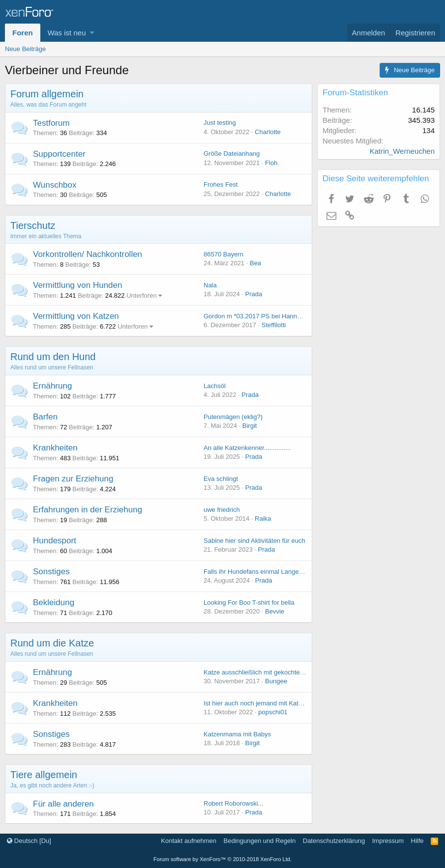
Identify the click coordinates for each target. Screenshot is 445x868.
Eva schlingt (221, 479)
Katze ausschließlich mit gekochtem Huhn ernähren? (278, 672)
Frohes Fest (221, 184)
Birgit (250, 426)
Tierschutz (33, 225)
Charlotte (268, 132)
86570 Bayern (223, 254)
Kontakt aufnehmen (189, 841)
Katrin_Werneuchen (402, 151)
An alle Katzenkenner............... (247, 448)
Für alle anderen (63, 804)
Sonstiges (51, 572)
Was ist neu (67, 33)
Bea (255, 263)
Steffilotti (274, 325)
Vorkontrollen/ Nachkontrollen (88, 254)
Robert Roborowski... (233, 803)
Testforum (51, 123)
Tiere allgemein (44, 775)
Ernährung (52, 386)
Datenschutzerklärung (334, 841)
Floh (271, 163)
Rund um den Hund (53, 357)
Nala (210, 285)
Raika (263, 518)
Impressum (388, 841)
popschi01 (273, 712)
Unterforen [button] (141, 295)
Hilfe (417, 841)
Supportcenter (59, 154)
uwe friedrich (222, 510)
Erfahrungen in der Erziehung (88, 510)
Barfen (45, 417)
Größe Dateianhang (232, 154)
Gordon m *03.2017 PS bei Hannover (256, 316)
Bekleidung (54, 602)
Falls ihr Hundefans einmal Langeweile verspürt (271, 572)
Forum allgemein (47, 94)
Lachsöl (215, 386)
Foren (23, 33)
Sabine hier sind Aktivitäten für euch (254, 541)
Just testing (220, 123)
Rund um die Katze (52, 643)
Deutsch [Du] (29, 841)
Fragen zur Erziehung (73, 479)
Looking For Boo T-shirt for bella (249, 602)
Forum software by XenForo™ (222, 859)
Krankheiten (55, 448)
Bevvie (275, 611)
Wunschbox (55, 185)
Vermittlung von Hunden (77, 285)
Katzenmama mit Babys (237, 734)
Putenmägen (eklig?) (233, 417)
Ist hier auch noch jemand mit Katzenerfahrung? (272, 703)
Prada (254, 294)
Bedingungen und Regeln (260, 841)
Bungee (276, 681)
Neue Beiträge (25, 49)
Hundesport (55, 541)
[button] (92, 33)
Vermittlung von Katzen (76, 316)
